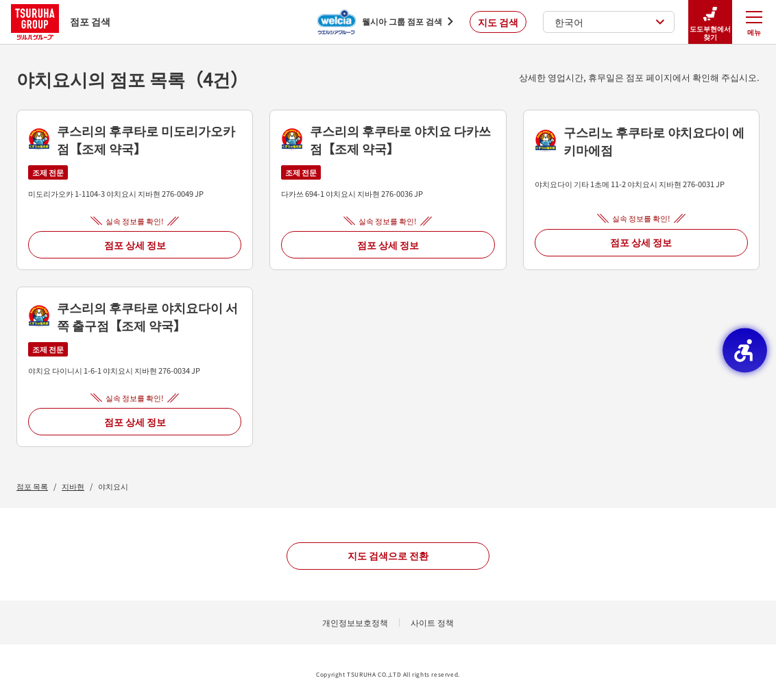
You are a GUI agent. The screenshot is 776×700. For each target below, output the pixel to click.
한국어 (610, 22)
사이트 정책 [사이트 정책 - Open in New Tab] (432, 622)
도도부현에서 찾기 (710, 22)
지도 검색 (498, 22)
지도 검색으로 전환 (388, 555)
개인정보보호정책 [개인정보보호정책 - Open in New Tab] (355, 622)
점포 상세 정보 (135, 245)
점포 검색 (61, 22)
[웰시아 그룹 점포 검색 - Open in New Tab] (385, 22)
